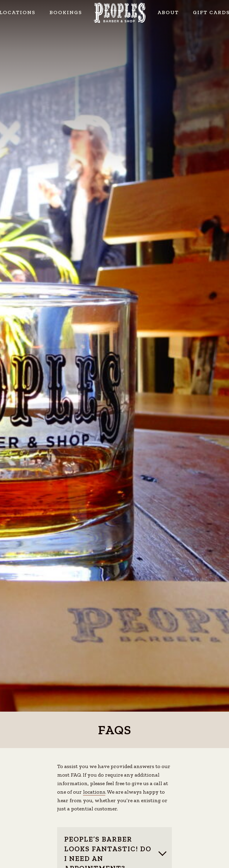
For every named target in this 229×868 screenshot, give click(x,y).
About (168, 12)
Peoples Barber (120, 13)
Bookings (66, 12)
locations (94, 792)
